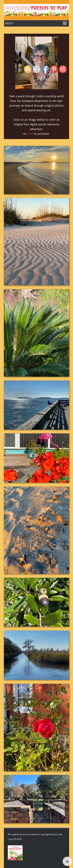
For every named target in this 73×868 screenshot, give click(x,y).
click (30, 134)
